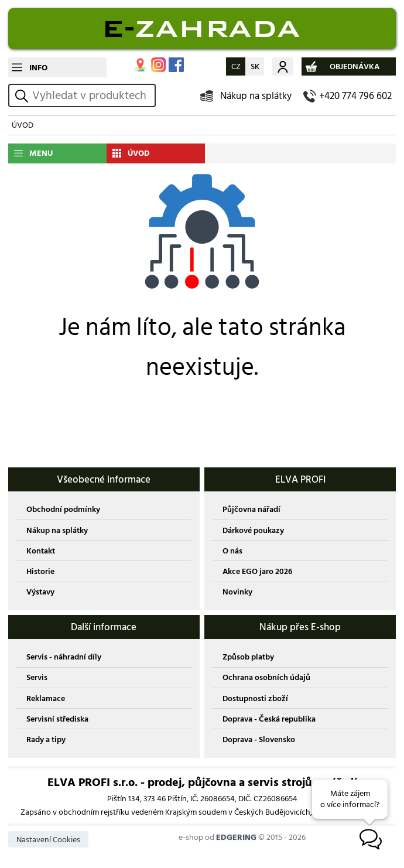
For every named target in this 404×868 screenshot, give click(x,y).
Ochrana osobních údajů (266, 677)
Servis (37, 677)
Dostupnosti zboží (255, 698)
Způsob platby (248, 657)
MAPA (140, 65)
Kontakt (41, 551)
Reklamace (46, 698)
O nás (232, 551)
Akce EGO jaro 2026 (257, 571)
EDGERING (236, 837)
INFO (38, 68)
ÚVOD (23, 125)
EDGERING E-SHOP (202, 29)
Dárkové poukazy (253, 530)
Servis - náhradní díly (64, 657)
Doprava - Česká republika (269, 719)
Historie (40, 571)
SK (255, 66)
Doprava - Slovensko (259, 739)
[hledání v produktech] (92, 95)
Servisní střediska (57, 719)
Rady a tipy (46, 739)
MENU (41, 153)
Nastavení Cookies (48, 840)
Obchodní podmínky (63, 509)
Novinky (237, 592)
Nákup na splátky (256, 96)
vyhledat (23, 96)
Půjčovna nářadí (251, 509)
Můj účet (283, 66)
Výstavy (40, 592)
